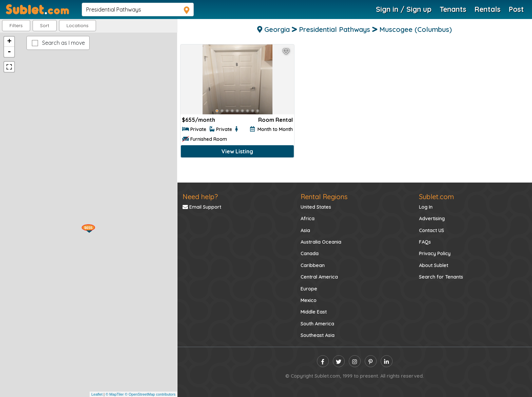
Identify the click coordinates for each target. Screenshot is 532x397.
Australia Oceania (321, 242)
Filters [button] (16, 25)
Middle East (314, 312)
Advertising (432, 219)
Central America (319, 277)
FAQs (425, 242)
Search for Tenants (441, 277)
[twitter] (339, 361)
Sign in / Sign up (404, 9)
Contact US (432, 230)
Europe (309, 289)
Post (516, 9)
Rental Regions (324, 197)
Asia (305, 230)
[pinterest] (371, 361)
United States (316, 207)
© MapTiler (115, 394)
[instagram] (355, 361)
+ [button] (9, 42)
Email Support (202, 207)
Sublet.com (436, 197)
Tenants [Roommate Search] (453, 9)
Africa (308, 219)
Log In (426, 207)
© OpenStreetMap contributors (150, 394)
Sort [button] (45, 25)
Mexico (309, 300)
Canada (310, 253)
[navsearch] (138, 10)
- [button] (9, 52)
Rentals (487, 9)
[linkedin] (387, 361)
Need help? (200, 197)
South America (317, 324)
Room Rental (275, 120)
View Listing (237, 151)
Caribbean (313, 265)
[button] (78, 26)
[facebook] (323, 361)
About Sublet (434, 265)
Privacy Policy (435, 253)
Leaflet (97, 394)
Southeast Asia (318, 335)
